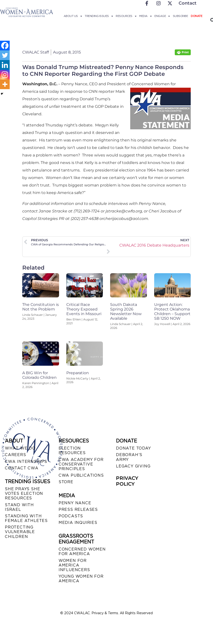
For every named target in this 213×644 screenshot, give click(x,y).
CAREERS (15, 455)
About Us (73, 16)
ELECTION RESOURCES (72, 450)
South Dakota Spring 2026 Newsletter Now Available (126, 312)
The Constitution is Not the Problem (41, 307)
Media (145, 16)
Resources (126, 16)
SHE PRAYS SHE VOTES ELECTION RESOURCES (24, 493)
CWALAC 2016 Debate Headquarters (154, 245)
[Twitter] (5, 55)
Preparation (78, 373)
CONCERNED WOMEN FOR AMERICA (82, 551)
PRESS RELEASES (78, 509)
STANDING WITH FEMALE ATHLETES (26, 518)
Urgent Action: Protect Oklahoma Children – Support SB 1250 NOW (172, 312)
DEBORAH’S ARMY (129, 457)
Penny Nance (75, 503)
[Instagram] (5, 75)
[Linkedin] (5, 65)
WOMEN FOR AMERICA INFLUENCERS (74, 565)
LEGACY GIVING (133, 466)
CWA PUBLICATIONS (81, 475)
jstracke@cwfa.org (124, 211)
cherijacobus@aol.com (126, 219)
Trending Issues (99, 16)
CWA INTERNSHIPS (26, 462)
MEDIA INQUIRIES (78, 523)
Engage (162, 16)
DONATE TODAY (133, 448)
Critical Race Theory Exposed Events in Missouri (84, 309)
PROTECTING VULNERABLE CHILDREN (20, 532)
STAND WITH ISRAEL (19, 507)
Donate (196, 16)
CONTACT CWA (22, 468)
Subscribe (180, 16)
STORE (66, 482)
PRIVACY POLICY (127, 481)
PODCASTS (71, 516)
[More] (5, 84)
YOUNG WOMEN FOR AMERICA (81, 579)
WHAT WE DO (20, 448)
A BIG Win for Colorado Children (39, 375)
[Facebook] (5, 46)
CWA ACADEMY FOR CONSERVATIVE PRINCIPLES (81, 464)
